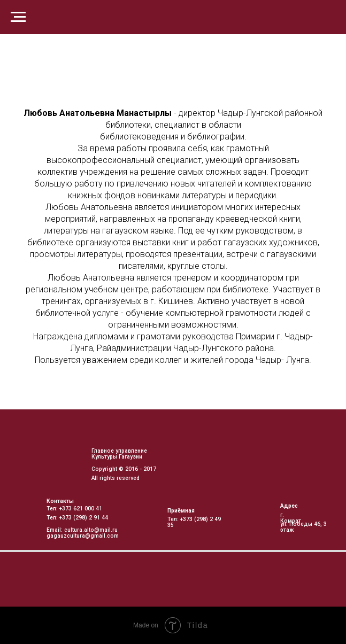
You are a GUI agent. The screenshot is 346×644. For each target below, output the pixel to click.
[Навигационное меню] (18, 17)
